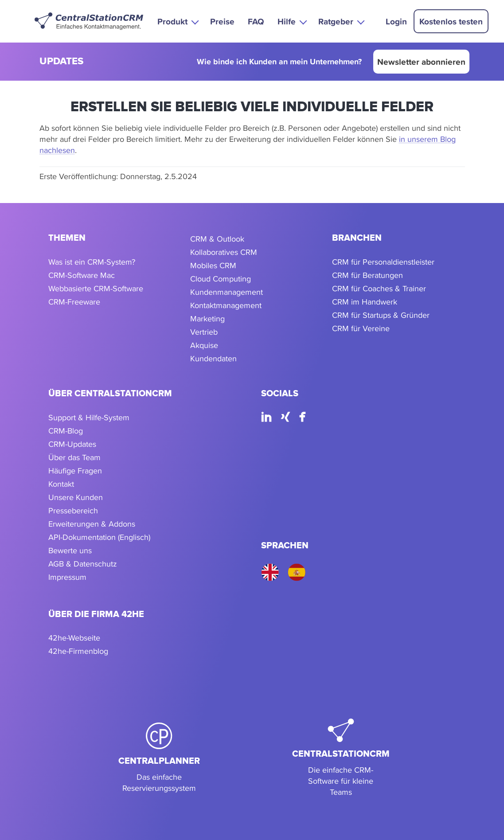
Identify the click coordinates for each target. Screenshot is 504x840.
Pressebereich (73, 510)
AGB (56, 564)
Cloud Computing (221, 279)
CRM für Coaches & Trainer (379, 288)
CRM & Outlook (217, 239)
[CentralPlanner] (159, 758)
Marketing (207, 318)
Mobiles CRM (213, 265)
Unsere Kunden (76, 497)
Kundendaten (213, 358)
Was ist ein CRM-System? (92, 262)
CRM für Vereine (361, 328)
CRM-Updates (72, 444)
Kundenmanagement (227, 292)
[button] (177, 21)
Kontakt (61, 484)
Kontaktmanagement (226, 305)
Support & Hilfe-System (89, 417)
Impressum (67, 577)
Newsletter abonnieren (421, 62)
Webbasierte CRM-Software (96, 288)
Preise (222, 21)
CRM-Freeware (74, 302)
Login (396, 21)
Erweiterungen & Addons (92, 524)
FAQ (256, 21)
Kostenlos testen (451, 21)
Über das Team (74, 457)
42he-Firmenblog (78, 651)
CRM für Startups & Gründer (381, 315)
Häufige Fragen (75, 471)
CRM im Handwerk (365, 302)
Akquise (204, 345)
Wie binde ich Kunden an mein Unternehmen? (279, 62)
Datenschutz (95, 564)
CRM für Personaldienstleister (383, 262)
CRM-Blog (66, 431)
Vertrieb (204, 332)
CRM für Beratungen (367, 275)
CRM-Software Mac (82, 275)
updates (61, 62)
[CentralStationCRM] (341, 758)
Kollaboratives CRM (224, 252)
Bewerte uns (70, 550)
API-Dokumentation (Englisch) (99, 537)
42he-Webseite (74, 638)
